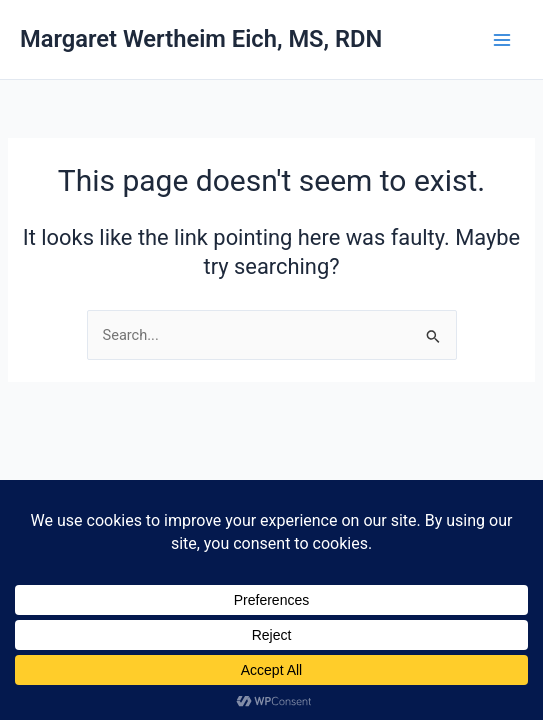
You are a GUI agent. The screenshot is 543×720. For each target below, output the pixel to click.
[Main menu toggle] (502, 40)
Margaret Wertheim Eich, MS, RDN (201, 39)
